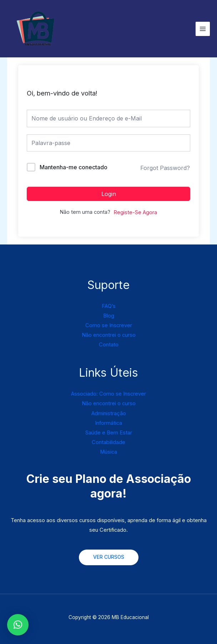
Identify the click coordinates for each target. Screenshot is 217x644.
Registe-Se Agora (135, 212)
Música (108, 452)
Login (109, 194)
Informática (108, 423)
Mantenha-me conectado (74, 167)
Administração (109, 413)
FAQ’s (109, 306)
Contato (109, 345)
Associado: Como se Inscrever (108, 394)
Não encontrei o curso (109, 335)
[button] (18, 625)
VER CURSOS (109, 557)
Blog (109, 316)
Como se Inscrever (109, 325)
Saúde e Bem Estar (109, 433)
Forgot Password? (165, 168)
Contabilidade (108, 442)
